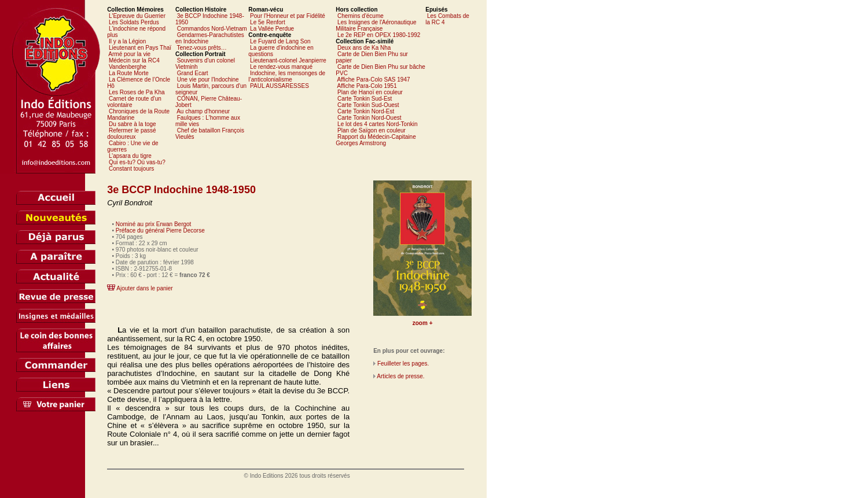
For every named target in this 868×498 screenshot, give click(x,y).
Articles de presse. (400, 376)
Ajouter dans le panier (144, 288)
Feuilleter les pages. (403, 364)
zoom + (423, 323)
